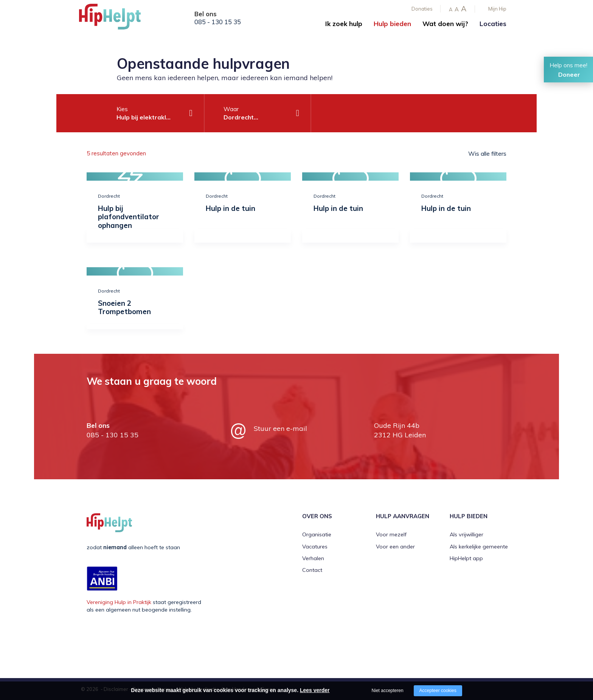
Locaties (493, 24)
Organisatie (317, 534)
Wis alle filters (487, 153)
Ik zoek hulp (344, 24)
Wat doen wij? (445, 24)
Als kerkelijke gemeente (479, 547)
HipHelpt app (466, 558)
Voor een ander (395, 547)
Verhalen (313, 558)
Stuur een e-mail (280, 428)
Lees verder (315, 690)
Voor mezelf (391, 534)
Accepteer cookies (438, 691)
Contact (312, 570)
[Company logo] (117, 19)
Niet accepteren (388, 691)
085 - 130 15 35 (218, 22)
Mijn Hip (497, 9)
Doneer (569, 74)
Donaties (422, 9)
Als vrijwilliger (466, 534)
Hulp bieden (392, 24)
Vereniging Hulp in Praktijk (119, 602)
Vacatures (315, 547)
